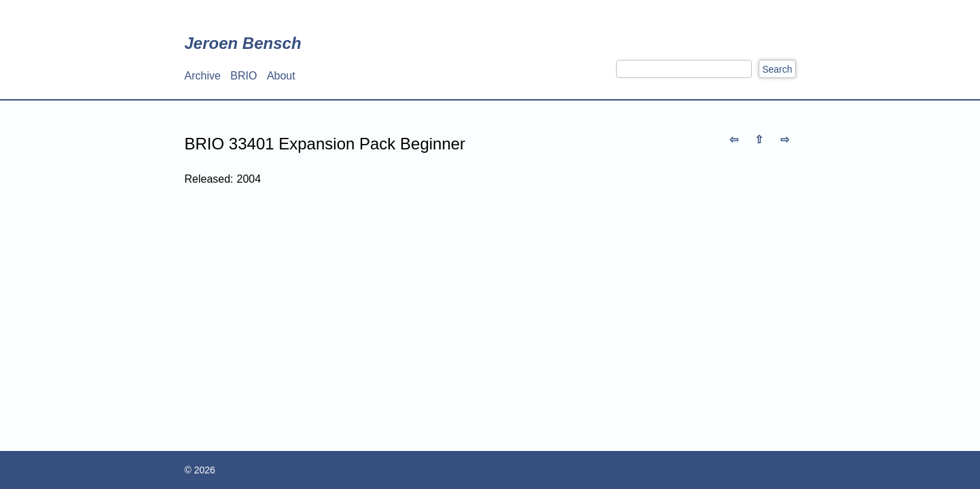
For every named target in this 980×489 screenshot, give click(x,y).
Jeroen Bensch (243, 43)
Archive (203, 76)
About (281, 76)
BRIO (243, 76)
